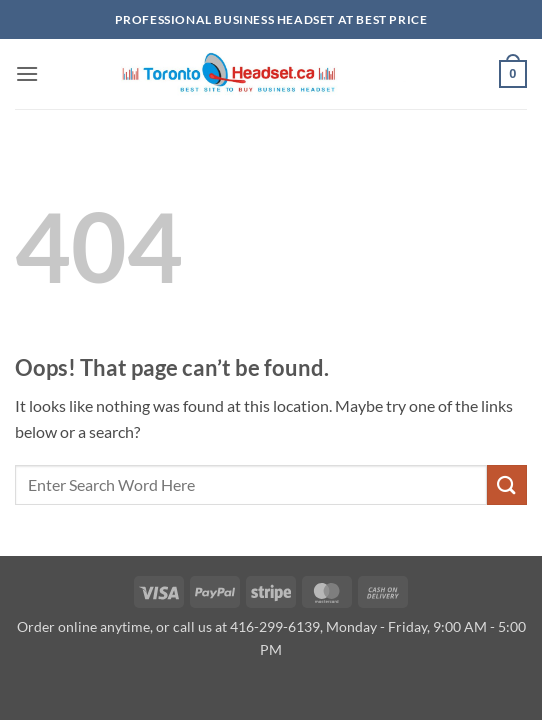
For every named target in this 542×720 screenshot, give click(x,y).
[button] (27, 73)
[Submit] (507, 484)
